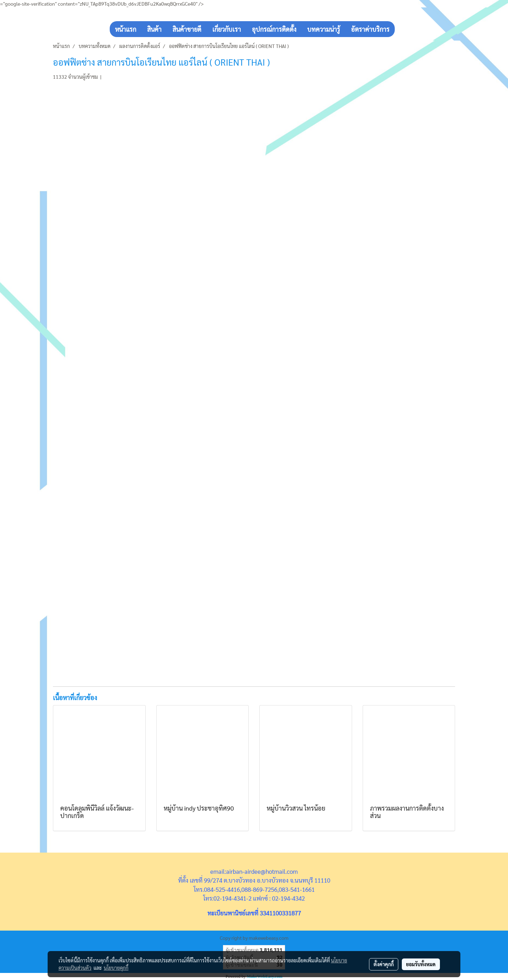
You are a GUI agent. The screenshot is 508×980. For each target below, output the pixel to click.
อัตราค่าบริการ (370, 29)
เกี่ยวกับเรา (227, 29)
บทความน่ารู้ (324, 29)
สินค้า (154, 29)
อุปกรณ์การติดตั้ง (274, 29)
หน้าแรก (126, 29)
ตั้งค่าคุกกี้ (384, 964)
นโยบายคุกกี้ (116, 968)
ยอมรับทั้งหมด (421, 964)
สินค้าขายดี (187, 29)
